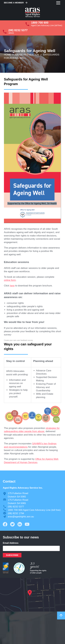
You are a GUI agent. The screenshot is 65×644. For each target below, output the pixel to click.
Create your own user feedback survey (18, 340)
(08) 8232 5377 (18, 30)
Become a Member (14, 3)
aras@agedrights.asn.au (21, 517)
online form (10, 280)
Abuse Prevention (27, 55)
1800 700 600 (40, 23)
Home (8, 55)
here (12, 286)
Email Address (11, 543)
